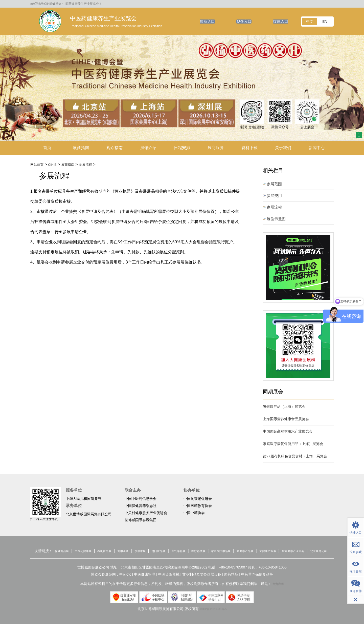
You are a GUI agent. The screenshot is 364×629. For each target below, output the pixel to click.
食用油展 (133, 551)
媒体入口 (280, 21)
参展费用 (275, 196)
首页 (47, 148)
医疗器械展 (222, 551)
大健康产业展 (306, 551)
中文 (310, 22)
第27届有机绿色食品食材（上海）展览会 (295, 457)
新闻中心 (317, 148)
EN (325, 22)
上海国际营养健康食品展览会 (286, 419)
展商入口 (205, 21)
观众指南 (115, 148)
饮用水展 (153, 551)
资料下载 (249, 148)
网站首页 (38, 165)
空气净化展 (199, 551)
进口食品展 (175, 551)
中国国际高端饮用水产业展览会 (288, 432)
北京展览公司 (193, 556)
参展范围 (275, 184)
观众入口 (242, 21)
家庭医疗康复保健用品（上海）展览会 (293, 444)
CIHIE (56, 165)
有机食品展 (111, 551)
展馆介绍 (148, 148)
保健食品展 (60, 551)
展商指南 (81, 148)
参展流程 (95, 165)
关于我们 (283, 148)
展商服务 (216, 148)
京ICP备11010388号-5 (213, 614)
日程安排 (182, 148)
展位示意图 (277, 219)
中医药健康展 (86, 551)
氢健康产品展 (279, 551)
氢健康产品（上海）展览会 (284, 407)
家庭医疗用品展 (249, 551)
